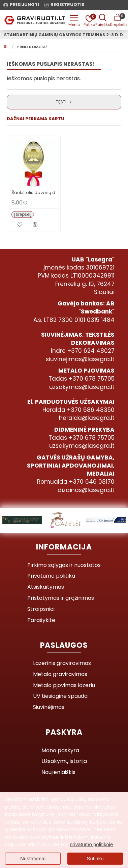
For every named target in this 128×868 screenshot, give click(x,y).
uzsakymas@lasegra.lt (82, 387)
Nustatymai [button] (33, 858)
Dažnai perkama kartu (36, 119)
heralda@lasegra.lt (87, 418)
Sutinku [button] (95, 858)
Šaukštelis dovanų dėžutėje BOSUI (35, 193)
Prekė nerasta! (32, 47)
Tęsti (61, 102)
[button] (23, 214)
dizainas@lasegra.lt (86, 490)
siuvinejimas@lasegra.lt (80, 359)
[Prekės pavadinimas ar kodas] (103, 20)
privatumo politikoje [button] (91, 844)
